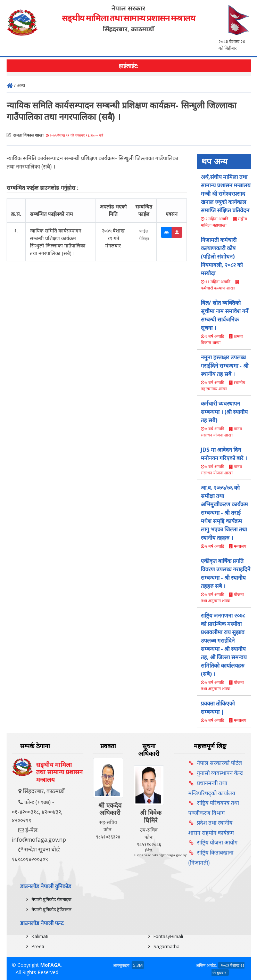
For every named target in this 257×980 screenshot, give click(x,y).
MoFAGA (51, 965)
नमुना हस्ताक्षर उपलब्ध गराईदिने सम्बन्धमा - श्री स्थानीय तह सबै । (225, 366)
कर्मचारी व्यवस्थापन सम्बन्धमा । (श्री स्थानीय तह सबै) (224, 412)
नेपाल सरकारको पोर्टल (219, 763)
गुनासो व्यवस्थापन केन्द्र (220, 773)
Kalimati (40, 936)
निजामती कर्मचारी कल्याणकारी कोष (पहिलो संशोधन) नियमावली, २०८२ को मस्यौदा (222, 256)
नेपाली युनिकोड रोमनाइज (52, 899)
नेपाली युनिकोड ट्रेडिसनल (52, 909)
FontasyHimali (168, 936)
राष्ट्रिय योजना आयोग (217, 842)
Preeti (38, 946)
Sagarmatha (167, 946)
